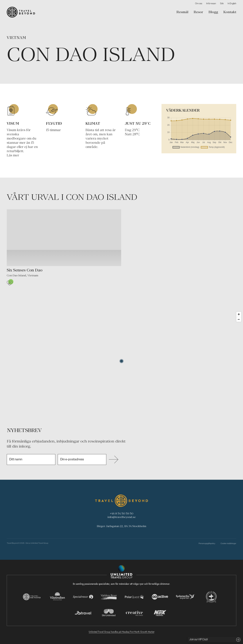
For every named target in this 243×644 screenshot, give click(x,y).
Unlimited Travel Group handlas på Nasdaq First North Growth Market (122, 632)
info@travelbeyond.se (122, 517)
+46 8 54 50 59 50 (122, 513)
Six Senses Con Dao (25, 270)
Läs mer (13, 155)
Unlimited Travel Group (39, 543)
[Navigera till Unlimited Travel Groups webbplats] (122, 572)
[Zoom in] (239, 314)
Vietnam (16, 37)
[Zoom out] (239, 319)
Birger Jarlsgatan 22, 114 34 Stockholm (122, 526)
